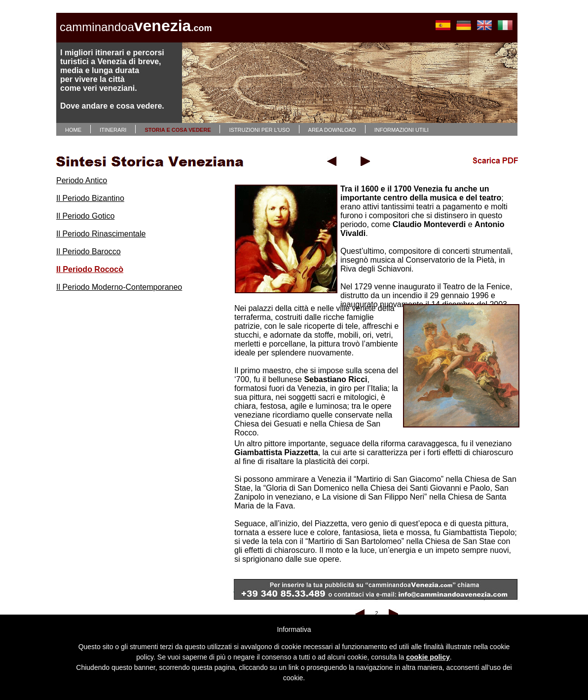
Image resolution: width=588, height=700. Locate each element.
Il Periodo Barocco (89, 252)
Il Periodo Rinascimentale (101, 234)
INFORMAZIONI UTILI (402, 130)
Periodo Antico (82, 180)
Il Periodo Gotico (85, 216)
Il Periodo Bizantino (90, 198)
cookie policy (428, 657)
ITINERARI (113, 130)
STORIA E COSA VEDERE (178, 130)
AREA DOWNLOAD (332, 130)
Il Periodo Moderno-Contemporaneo (119, 287)
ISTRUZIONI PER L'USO (259, 130)
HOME (73, 130)
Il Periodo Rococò (90, 269)
